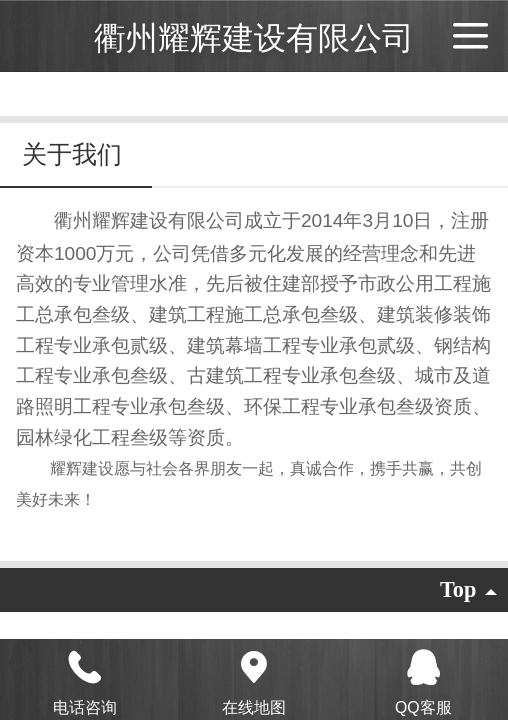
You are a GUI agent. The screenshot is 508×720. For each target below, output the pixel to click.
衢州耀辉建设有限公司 (254, 38)
